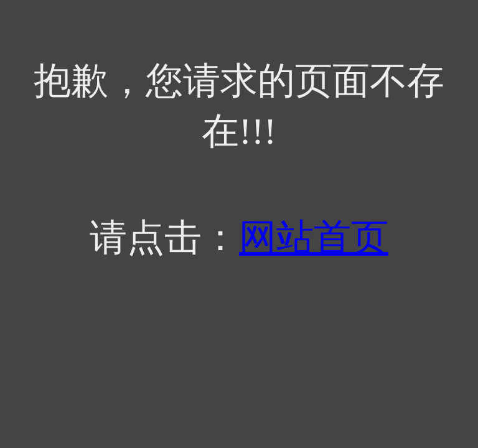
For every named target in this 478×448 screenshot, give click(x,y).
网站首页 (314, 238)
